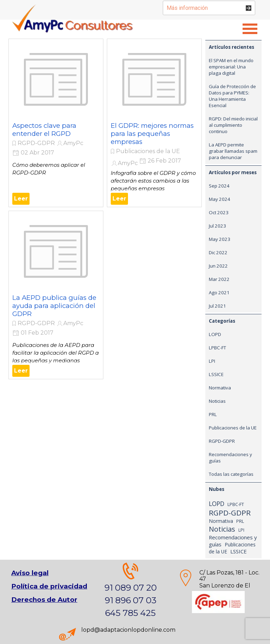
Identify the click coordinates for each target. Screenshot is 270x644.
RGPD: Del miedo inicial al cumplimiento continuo (233, 125)
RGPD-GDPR (36, 143)
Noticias (217, 401)
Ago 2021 (219, 293)
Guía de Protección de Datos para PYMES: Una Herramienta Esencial (232, 96)
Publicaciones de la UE (148, 151)
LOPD (215, 334)
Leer (21, 199)
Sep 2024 (219, 186)
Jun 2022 (218, 266)
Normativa (220, 388)
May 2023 (220, 239)
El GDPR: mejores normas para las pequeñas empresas (152, 134)
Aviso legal (30, 573)
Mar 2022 (219, 279)
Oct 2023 (219, 212)
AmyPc (73, 143)
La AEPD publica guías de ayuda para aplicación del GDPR (54, 306)
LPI (212, 361)
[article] (56, 123)
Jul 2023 (217, 226)
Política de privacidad (49, 586)
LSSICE (216, 374)
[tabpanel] (218, 586)
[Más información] (209, 8)
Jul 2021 (217, 306)
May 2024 (220, 199)
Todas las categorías (231, 474)
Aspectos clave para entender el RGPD (44, 130)
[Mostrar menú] (250, 29)
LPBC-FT (217, 348)
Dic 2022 (218, 252)
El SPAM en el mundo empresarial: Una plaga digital (231, 67)
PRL (213, 414)
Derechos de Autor (44, 600)
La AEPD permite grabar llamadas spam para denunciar (233, 151)
